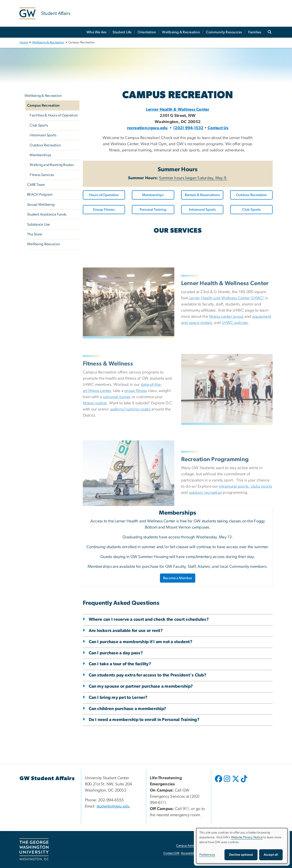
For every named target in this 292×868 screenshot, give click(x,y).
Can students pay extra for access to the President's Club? (147, 675)
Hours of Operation (104, 195)
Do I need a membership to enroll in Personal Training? (144, 720)
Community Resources (224, 32)
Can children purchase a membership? (128, 709)
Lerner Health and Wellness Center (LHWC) (227, 351)
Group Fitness (104, 210)
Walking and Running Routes (52, 165)
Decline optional (241, 855)
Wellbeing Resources (43, 244)
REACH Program (40, 195)
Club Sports (39, 125)
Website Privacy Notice (247, 837)
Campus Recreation (43, 105)
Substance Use (38, 224)
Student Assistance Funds (47, 214)
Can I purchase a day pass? (116, 653)
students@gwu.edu (113, 806)
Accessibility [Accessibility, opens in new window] (189, 853)
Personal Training (153, 210)
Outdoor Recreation (45, 145)
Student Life (122, 32)
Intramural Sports (43, 135)
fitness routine (95, 456)
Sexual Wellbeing (41, 205)
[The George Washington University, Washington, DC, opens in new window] (34, 850)
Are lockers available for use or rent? (126, 631)
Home (24, 42)
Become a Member (178, 578)
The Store (35, 234)
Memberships (40, 155)
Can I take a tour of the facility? (120, 664)
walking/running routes (130, 462)
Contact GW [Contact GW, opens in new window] (171, 853)
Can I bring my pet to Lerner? (118, 698)
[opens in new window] (219, 782)
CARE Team (36, 185)
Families (255, 32)
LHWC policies (235, 376)
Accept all (271, 855)
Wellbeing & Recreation (181, 32)
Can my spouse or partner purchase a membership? (141, 686)
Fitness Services (42, 175)
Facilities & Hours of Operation (54, 115)
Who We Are (96, 32)
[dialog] (242, 846)
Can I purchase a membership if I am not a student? (141, 642)
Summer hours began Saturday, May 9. (193, 178)
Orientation (147, 32)
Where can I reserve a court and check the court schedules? (149, 619)
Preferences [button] (207, 855)
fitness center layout (226, 370)
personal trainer (117, 450)
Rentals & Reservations (202, 195)
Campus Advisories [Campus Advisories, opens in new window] (189, 846)
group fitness (136, 444)
